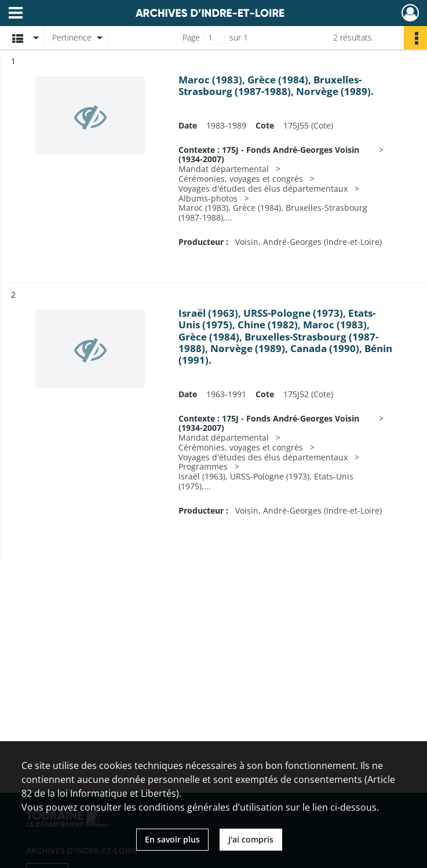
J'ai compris (251, 839)
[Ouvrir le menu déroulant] (16, 14)
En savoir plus (172, 839)
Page (191, 37)
